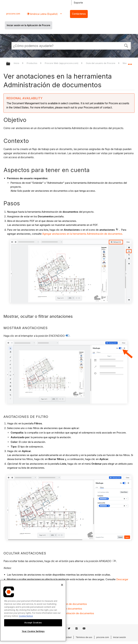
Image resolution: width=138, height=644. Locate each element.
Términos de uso (84, 637)
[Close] (62, 585)
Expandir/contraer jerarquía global (10, 64)
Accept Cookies (33, 623)
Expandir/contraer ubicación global (130, 63)
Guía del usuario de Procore (101, 63)
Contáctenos (79, 14)
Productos (32, 63)
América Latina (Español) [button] (44, 14)
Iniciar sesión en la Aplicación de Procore (29, 25)
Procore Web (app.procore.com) (62, 63)
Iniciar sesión (120, 637)
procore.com (13, 14)
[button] (126, 45)
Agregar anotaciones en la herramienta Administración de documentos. (83, 234)
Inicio (17, 63)
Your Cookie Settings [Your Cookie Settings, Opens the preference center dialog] (33, 631)
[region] (33, 611)
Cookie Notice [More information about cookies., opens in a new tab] (26, 616)
